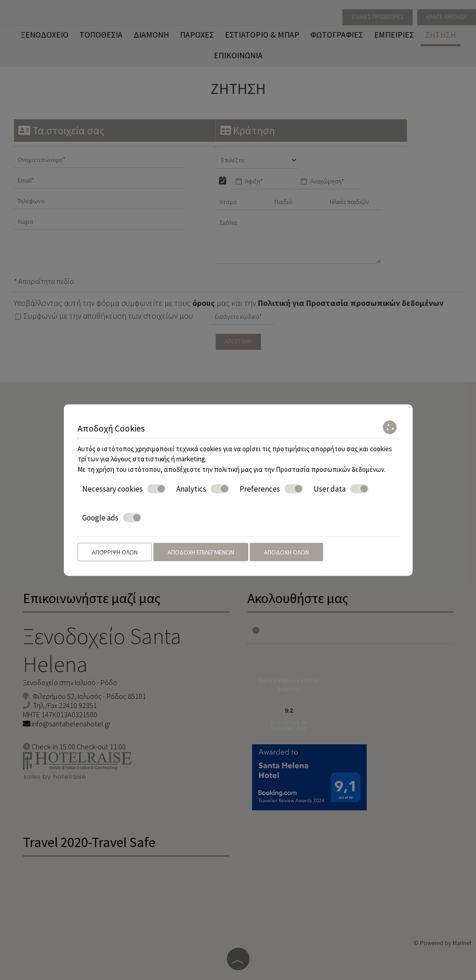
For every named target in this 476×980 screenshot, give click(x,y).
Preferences (271, 489)
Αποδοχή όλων (286, 552)
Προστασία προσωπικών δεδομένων (330, 469)
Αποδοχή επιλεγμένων (201, 552)
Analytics (203, 489)
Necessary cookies (124, 489)
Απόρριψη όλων (115, 552)
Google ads (112, 517)
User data (341, 489)
